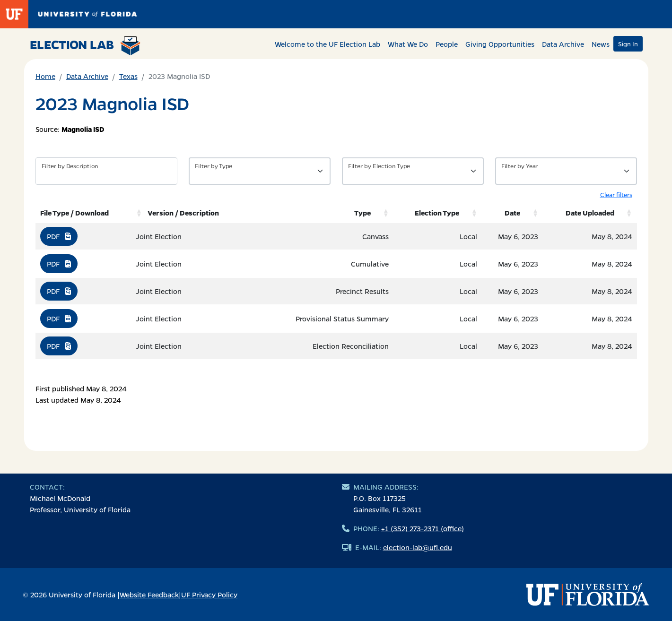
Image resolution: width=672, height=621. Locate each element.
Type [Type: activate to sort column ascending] (362, 213)
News (601, 44)
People (447, 44)
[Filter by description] (106, 171)
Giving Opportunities (500, 44)
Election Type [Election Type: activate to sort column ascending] (437, 213)
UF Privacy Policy (209, 595)
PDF (59, 236)
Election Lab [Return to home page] (85, 46)
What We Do (408, 44)
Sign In (628, 44)
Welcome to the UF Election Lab (327, 44)
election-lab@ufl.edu (418, 547)
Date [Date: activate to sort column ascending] (512, 213)
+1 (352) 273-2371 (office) (423, 528)
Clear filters (616, 194)
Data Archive (563, 44)
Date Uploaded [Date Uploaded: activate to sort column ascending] (590, 213)
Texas (128, 76)
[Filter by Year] (566, 171)
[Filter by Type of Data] (260, 171)
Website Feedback (149, 595)
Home (45, 76)
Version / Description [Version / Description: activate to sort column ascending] (183, 213)
